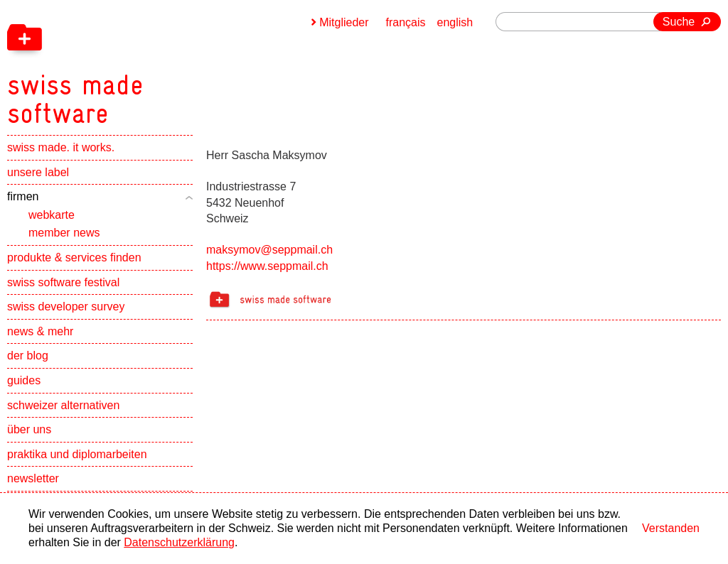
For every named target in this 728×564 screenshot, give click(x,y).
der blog (28, 356)
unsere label (38, 172)
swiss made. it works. (61, 147)
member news (64, 233)
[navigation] (149, 64)
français (406, 22)
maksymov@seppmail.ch (269, 250)
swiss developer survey (66, 307)
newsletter (33, 478)
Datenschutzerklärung (179, 542)
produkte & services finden (74, 257)
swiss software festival (63, 282)
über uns (29, 429)
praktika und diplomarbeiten (77, 454)
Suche (679, 22)
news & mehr (40, 331)
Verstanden (671, 528)
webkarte (52, 215)
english (455, 22)
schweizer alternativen (63, 405)
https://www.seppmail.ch (267, 266)
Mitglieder (344, 22)
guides (24, 380)
